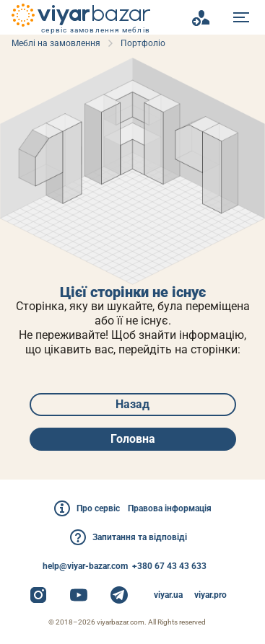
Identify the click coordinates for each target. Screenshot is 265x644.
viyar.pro (210, 595)
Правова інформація (170, 508)
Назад (132, 404)
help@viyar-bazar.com (85, 566)
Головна (133, 439)
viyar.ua (168, 595)
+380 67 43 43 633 (169, 566)
